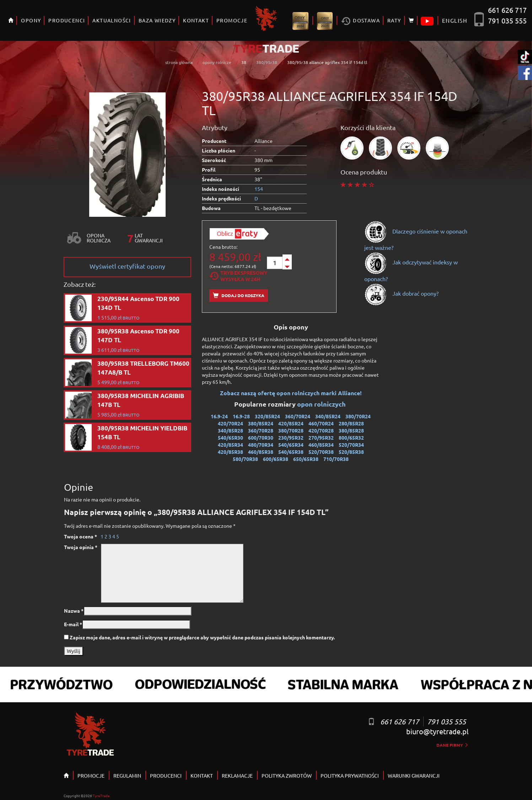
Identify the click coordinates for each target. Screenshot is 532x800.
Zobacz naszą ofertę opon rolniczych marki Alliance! (291, 393)
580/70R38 (245, 459)
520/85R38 (351, 452)
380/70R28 (291, 430)
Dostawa (361, 21)
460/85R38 (261, 452)
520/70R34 (351, 445)
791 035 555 (507, 20)
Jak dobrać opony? (401, 293)
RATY (394, 20)
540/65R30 (230, 437)
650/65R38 (306, 459)
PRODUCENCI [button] (67, 20)
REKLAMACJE (237, 775)
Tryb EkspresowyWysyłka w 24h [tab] (238, 276)
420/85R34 (230, 445)
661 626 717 (507, 10)
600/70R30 (261, 437)
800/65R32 (351, 437)
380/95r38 (267, 62)
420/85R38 (230, 452)
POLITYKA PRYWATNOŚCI (350, 775)
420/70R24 (230, 423)
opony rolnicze (217, 62)
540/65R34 (291, 445)
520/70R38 (321, 452)
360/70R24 (298, 416)
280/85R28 (351, 423)
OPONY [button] (31, 20)
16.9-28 (241, 416)
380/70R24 (358, 416)
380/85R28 (351, 430)
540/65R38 (291, 452)
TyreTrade (101, 796)
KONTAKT (196, 20)
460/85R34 (321, 445)
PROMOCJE (232, 20)
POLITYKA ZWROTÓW (287, 775)
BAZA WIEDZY (157, 20)
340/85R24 (328, 416)
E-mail (73, 624)
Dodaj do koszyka (239, 296)
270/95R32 (321, 437)
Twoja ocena (80, 536)
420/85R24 (291, 423)
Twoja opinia (81, 547)
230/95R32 (291, 437)
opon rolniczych (322, 404)
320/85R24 (267, 416)
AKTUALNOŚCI (112, 20)
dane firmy (452, 745)
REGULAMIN (127, 775)
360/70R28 (261, 430)
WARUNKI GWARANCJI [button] (414, 775)
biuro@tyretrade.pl (437, 731)
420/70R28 (321, 430)
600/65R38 (276, 459)
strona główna (179, 62)
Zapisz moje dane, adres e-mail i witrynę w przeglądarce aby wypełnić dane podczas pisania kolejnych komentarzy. (202, 637)
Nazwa (74, 611)
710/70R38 (336, 459)
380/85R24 (261, 423)
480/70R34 (261, 445)
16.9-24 (219, 416)
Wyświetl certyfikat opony (127, 266)
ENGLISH (455, 20)
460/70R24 (321, 423)
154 (259, 189)
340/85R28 (230, 430)
